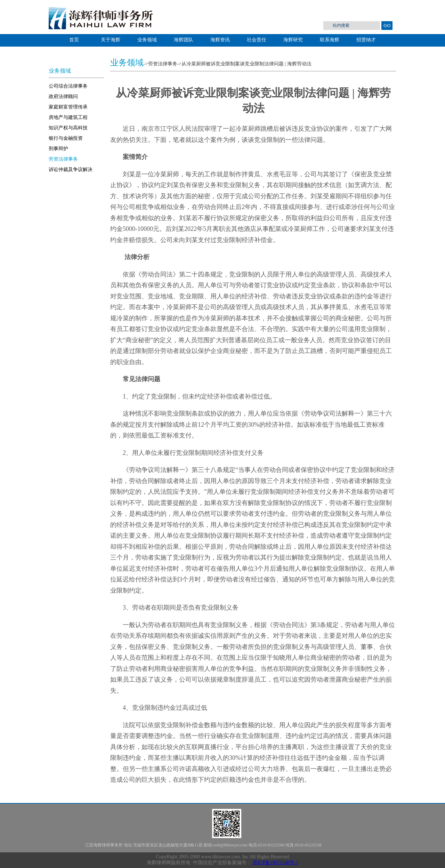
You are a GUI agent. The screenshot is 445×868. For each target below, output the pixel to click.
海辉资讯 (220, 40)
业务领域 (147, 40)
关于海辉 (111, 40)
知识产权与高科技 (68, 128)
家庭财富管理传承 (68, 107)
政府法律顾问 (63, 97)
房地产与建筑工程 (68, 117)
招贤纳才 (366, 40)
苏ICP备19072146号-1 (276, 863)
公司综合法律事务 (68, 86)
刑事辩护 (58, 149)
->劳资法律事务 (160, 64)
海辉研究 (293, 40)
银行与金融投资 (66, 138)
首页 (74, 40)
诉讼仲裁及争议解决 (71, 170)
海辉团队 (184, 40)
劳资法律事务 (63, 159)
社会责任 (257, 40)
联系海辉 (330, 40)
